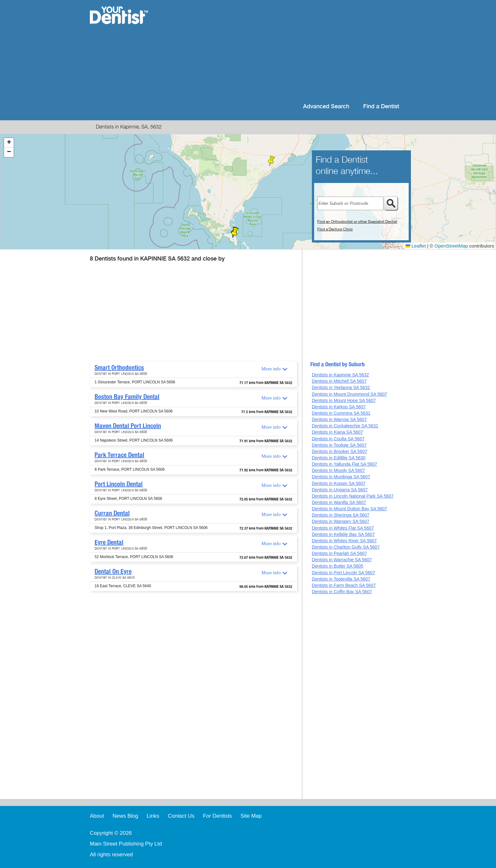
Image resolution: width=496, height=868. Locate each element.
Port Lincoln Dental (119, 484)
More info (271, 369)
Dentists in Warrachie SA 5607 (342, 560)
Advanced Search (326, 107)
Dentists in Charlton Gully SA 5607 (346, 547)
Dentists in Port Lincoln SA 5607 (344, 573)
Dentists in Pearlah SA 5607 (339, 553)
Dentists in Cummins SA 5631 (341, 413)
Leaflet (416, 246)
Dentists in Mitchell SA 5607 (339, 381)
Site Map (251, 816)
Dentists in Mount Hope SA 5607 (344, 400)
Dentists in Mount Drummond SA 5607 (350, 394)
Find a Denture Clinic (335, 229)
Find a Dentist (381, 107)
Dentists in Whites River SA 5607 (344, 541)
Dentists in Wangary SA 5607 (341, 521)
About (97, 816)
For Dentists (217, 816)
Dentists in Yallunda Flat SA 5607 (345, 464)
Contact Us (181, 816)
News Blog (125, 816)
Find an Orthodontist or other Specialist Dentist (357, 222)
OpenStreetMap (451, 246)
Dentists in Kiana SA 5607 (338, 432)
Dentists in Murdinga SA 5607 (341, 477)
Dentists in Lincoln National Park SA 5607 (353, 496)
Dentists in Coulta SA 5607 (338, 439)
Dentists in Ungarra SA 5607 (340, 490)
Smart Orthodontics (119, 368)
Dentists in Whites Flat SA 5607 (343, 528)
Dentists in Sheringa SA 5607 (341, 515)
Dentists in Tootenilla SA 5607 (341, 579)
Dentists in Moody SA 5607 (338, 470)
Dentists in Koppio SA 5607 (339, 483)
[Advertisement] (289, 51)
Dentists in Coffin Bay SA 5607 (342, 592)
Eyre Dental (109, 542)
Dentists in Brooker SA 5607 (340, 451)
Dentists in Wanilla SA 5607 (339, 502)
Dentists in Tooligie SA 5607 (339, 445)
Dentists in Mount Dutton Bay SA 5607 (350, 509)
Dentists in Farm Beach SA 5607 (344, 585)
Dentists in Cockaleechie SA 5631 (345, 426)
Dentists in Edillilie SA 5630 (339, 458)
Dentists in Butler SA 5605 (338, 566)
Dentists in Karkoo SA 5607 (339, 407)
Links (153, 816)
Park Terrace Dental (119, 455)
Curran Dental (112, 513)
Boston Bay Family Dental (127, 397)
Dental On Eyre (113, 571)
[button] (235, 233)
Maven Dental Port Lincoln (128, 426)
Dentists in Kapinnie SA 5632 (341, 375)
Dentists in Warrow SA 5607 (339, 419)
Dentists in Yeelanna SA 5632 (341, 387)
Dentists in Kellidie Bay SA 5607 (343, 534)
